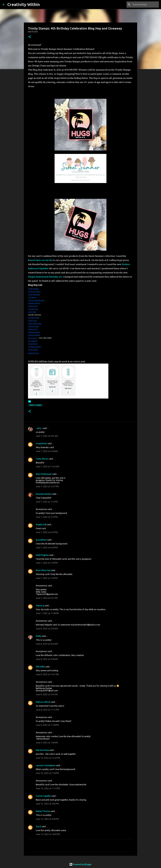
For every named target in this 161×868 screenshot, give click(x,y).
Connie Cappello (43, 796)
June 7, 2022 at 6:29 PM (47, 548)
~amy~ (39, 428)
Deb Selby (40, 667)
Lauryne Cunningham (46, 765)
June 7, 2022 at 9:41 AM (47, 436)
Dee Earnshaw (42, 750)
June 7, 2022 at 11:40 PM (47, 613)
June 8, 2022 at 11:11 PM (47, 710)
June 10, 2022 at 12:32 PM (48, 758)
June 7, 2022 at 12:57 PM (47, 486)
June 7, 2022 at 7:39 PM (47, 563)
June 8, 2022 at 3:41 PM (47, 694)
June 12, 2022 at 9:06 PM (47, 819)
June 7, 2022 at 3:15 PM (47, 517)
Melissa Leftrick (43, 702)
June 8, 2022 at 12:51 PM (47, 674)
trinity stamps (35, 405)
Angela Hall (41, 524)
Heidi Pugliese (42, 555)
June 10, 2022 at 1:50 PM (47, 773)
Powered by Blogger (80, 864)
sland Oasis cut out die (41, 260)
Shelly (38, 636)
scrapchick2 (41, 443)
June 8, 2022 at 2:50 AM (47, 629)
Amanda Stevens (44, 494)
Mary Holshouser (44, 474)
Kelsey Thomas (43, 811)
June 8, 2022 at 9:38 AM (47, 659)
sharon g (40, 606)
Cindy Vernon (42, 459)
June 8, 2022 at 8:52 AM (47, 644)
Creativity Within (24, 4)
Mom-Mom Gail (43, 570)
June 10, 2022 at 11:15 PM (48, 788)
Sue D (38, 826)
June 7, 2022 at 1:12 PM (47, 502)
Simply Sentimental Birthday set (45, 277)
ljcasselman (41, 540)
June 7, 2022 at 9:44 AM (47, 451)
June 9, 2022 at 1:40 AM (47, 743)
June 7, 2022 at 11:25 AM (47, 466)
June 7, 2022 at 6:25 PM (47, 532)
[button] (30, 37)
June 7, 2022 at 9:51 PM (47, 598)
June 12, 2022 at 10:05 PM (48, 834)
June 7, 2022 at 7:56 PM (47, 578)
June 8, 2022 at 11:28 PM (47, 725)
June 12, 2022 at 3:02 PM (47, 804)
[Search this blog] (145, 5)
